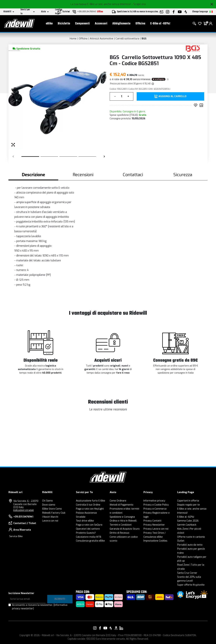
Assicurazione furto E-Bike (91, 501)
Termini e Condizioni (121, 525)
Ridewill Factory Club (54, 513)
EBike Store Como (52, 509)
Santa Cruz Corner (187, 573)
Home (73, 39)
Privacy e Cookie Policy (156, 505)
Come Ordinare (118, 501)
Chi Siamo (48, 501)
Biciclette (64, 24)
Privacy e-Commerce (155, 509)
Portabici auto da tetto (190, 545)
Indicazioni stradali (24, 510)
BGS (144, 39)
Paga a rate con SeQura (89, 525)
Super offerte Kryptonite (191, 585)
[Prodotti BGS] (193, 48)
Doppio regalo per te (188, 505)
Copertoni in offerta (188, 501)
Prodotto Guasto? (86, 533)
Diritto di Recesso (119, 533)
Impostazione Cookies (155, 541)
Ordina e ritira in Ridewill (123, 521)
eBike (49, 24)
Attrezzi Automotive (102, 39)
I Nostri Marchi (50, 517)
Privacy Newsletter (154, 525)
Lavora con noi (50, 521)
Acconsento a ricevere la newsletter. (40, 607)
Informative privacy (154, 501)
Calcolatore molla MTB (89, 537)
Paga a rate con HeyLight (90, 509)
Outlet (181, 541)
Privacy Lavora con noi (156, 529)
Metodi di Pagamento (122, 505)
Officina (140, 24)
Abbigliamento (121, 24)
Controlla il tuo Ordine (88, 505)
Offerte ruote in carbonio (191, 537)
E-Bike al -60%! (160, 24)
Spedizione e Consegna (122, 517)
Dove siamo (49, 505)
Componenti (82, 24)
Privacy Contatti (152, 521)
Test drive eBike (85, 521)
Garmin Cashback (187, 525)
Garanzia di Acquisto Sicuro (125, 529)
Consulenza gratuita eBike (90, 541)
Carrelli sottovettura (127, 39)
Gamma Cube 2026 (188, 521)
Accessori (101, 24)
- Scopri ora (139, 4)
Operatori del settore (88, 529)
